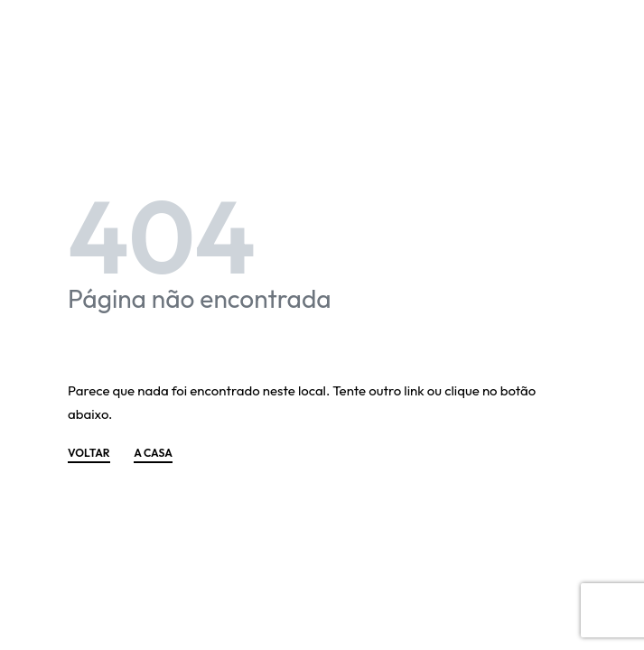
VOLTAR (89, 454)
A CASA (153, 454)
